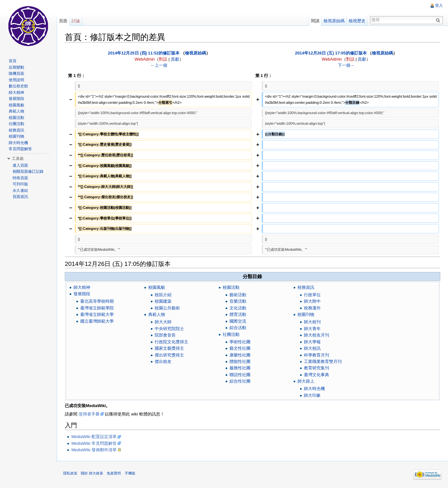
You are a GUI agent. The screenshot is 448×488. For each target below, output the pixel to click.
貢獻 (175, 59)
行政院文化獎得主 (171, 342)
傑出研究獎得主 (169, 355)
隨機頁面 (16, 73)
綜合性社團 (240, 381)
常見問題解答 (20, 149)
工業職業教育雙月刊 (323, 361)
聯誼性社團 (240, 375)
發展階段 (82, 294)
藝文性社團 (240, 348)
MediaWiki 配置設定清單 (94, 437)
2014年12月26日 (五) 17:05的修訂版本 (331, 53)
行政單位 (312, 295)
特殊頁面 (20, 178)
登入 (439, 5)
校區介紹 (163, 295)
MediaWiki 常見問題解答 (94, 443)
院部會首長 (165, 335)
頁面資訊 (20, 197)
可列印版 (20, 184)
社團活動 (231, 334)
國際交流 (238, 321)
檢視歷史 (357, 21)
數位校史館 (18, 86)
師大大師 (163, 322)
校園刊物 (306, 314)
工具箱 (18, 159)
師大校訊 (312, 348)
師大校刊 (312, 322)
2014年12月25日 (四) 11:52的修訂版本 (144, 53)
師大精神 (82, 287)
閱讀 (315, 21)
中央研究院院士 (169, 329)
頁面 (63, 21)
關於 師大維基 (92, 473)
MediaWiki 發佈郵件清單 (94, 450)
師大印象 (312, 395)
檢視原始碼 (195, 53)
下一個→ (346, 65)
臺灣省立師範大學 (97, 314)
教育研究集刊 (317, 368)
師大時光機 (314, 389)
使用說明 (16, 80)
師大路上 (306, 381)
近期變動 (16, 67)
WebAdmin (145, 59)
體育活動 (238, 314)
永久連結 (20, 190)
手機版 (130, 473)
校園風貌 (157, 287)
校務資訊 (306, 287)
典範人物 (157, 314)
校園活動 (231, 287)
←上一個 (159, 65)
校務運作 (312, 308)
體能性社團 (240, 361)
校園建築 (163, 301)
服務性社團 (240, 368)
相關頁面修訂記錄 (28, 171)
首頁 (13, 61)
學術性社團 (240, 342)
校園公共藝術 (167, 308)
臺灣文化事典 (317, 375)
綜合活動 (238, 328)
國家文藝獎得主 (169, 348)
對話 (163, 59)
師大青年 (312, 329)
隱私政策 (70, 473)
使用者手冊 (89, 414)
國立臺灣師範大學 (97, 321)
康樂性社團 (240, 355)
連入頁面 (20, 165)
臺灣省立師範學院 (97, 308)
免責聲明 (114, 473)
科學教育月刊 (317, 355)
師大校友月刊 (317, 335)
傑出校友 (163, 361)
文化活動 (238, 308)
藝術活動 (238, 295)
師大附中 (312, 301)
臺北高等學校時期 (97, 301)
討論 (76, 21)
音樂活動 (238, 301)
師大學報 (312, 342)
